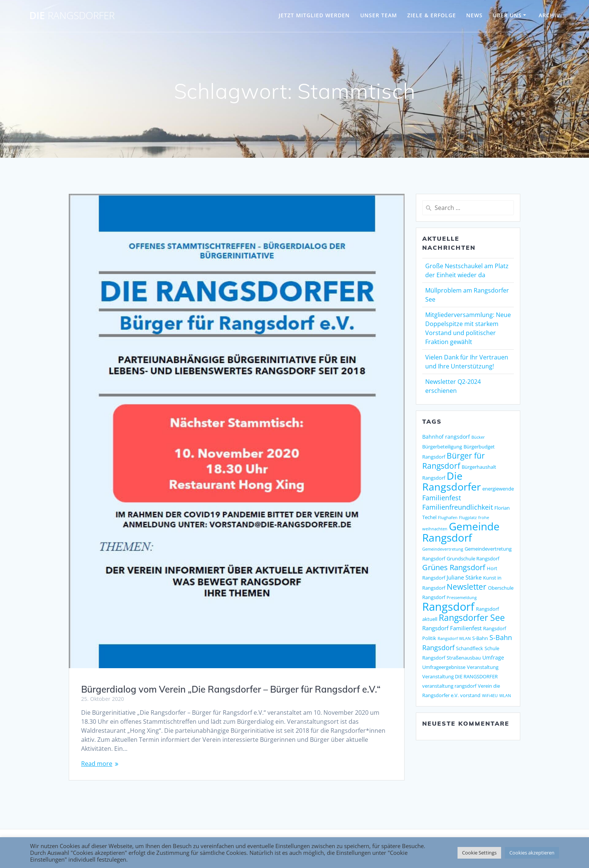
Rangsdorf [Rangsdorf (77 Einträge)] (448, 607)
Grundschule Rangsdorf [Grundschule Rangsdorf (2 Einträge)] (473, 559)
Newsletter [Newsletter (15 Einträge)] (467, 586)
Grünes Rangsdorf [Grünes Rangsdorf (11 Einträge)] (454, 567)
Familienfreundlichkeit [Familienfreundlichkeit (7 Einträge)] (458, 507)
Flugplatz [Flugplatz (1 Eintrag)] (468, 518)
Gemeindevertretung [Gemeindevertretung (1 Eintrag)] (443, 549)
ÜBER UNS (507, 15)
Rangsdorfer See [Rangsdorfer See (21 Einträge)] (472, 618)
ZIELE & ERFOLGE (432, 15)
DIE (72, 16)
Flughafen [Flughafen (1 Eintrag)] (448, 518)
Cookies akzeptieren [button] (532, 853)
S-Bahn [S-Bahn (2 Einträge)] (480, 638)
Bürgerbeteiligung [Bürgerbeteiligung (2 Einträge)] (442, 447)
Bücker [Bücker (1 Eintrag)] (478, 437)
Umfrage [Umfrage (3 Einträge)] (493, 657)
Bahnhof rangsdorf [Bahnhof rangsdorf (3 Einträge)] (446, 437)
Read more (97, 764)
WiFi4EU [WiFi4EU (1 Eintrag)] (490, 696)
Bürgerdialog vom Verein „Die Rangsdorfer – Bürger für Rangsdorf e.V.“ (231, 689)
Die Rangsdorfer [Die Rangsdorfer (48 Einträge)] (452, 481)
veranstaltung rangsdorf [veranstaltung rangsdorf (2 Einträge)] (449, 686)
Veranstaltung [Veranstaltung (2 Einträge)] (483, 667)
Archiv (549, 15)
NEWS (474, 15)
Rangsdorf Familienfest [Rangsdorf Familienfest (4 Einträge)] (452, 628)
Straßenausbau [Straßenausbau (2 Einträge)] (464, 658)
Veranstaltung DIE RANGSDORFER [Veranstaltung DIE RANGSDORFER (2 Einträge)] (460, 676)
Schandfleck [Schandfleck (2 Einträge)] (470, 648)
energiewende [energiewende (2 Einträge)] (498, 489)
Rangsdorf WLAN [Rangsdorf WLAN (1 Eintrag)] (454, 639)
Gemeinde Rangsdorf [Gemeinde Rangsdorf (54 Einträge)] (461, 532)
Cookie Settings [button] (479, 853)
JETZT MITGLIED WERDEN (314, 15)
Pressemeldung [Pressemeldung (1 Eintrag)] (462, 598)
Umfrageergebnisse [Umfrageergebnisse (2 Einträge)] (444, 667)
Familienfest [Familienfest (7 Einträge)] (442, 498)
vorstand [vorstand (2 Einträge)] (470, 695)
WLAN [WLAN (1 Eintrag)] (505, 696)
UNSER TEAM (379, 15)
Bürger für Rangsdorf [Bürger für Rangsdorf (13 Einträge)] (454, 461)
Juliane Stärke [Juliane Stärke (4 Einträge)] (464, 577)
